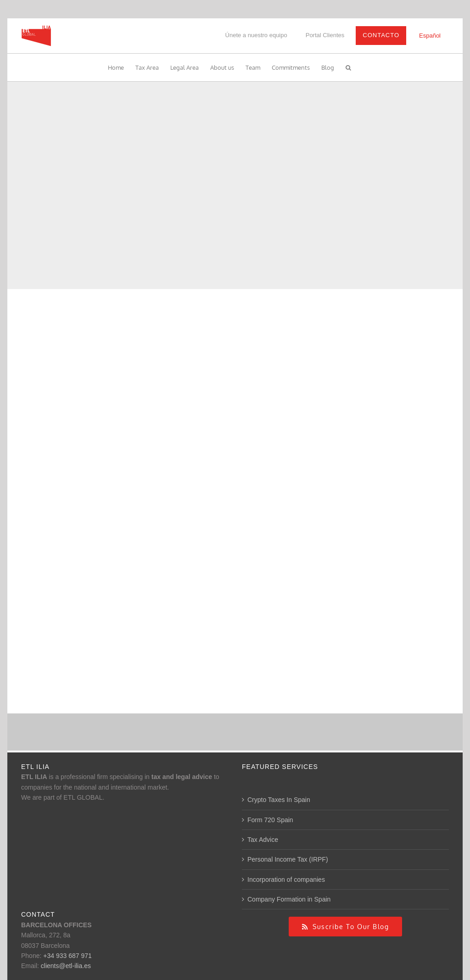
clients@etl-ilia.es (66, 966)
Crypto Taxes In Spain (279, 800)
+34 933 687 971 (67, 956)
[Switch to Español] (430, 36)
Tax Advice (263, 840)
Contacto (381, 35)
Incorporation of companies (286, 880)
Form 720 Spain (270, 820)
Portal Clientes (325, 35)
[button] (348, 67)
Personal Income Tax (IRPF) (288, 859)
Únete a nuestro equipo (256, 35)
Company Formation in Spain (289, 899)
